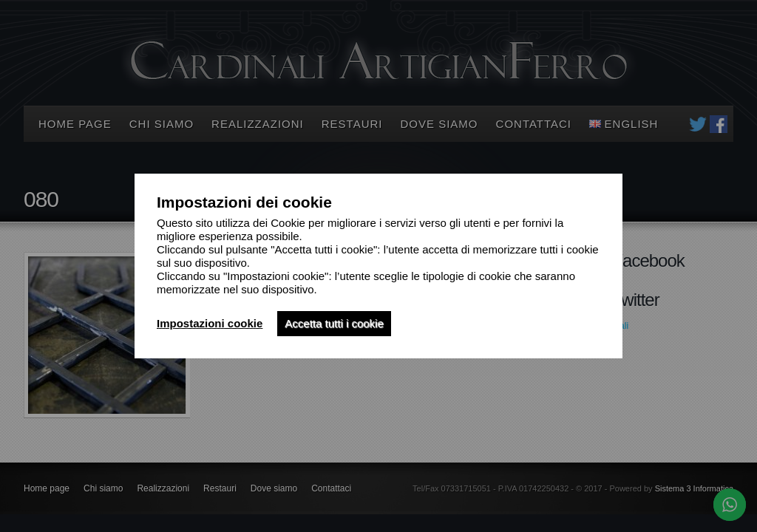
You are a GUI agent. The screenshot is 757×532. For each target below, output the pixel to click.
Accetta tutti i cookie (334, 323)
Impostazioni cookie (210, 323)
